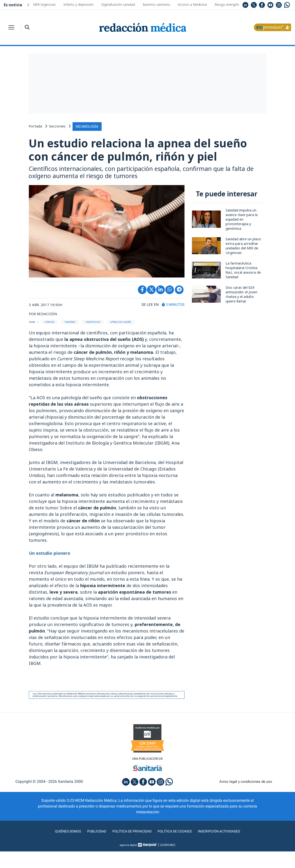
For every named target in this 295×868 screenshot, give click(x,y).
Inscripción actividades (224, 848)
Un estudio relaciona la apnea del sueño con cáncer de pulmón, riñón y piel (139, 158)
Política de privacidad (130, 848)
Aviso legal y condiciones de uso (246, 798)
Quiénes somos (62, 848)
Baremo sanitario (156, 4)
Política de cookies (176, 848)
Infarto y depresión (78, 4)
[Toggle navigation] (11, 27)
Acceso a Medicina (192, 4)
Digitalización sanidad (118, 4)
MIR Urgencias (44, 4)
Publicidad (92, 848)
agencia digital (129, 862)
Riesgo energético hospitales (237, 4)
